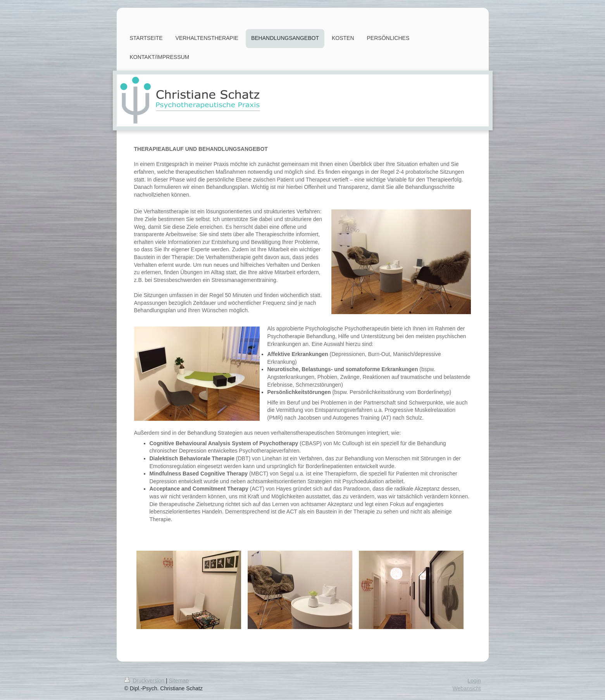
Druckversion (145, 681)
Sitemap (179, 681)
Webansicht (467, 688)
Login (474, 681)
